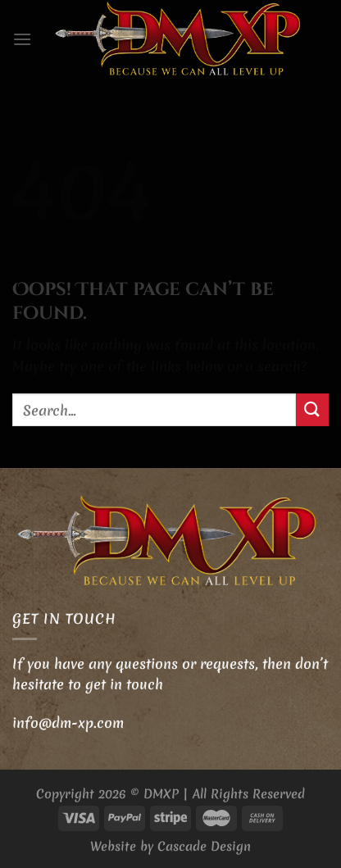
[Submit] (312, 409)
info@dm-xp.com (68, 723)
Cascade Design (204, 846)
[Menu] (22, 39)
